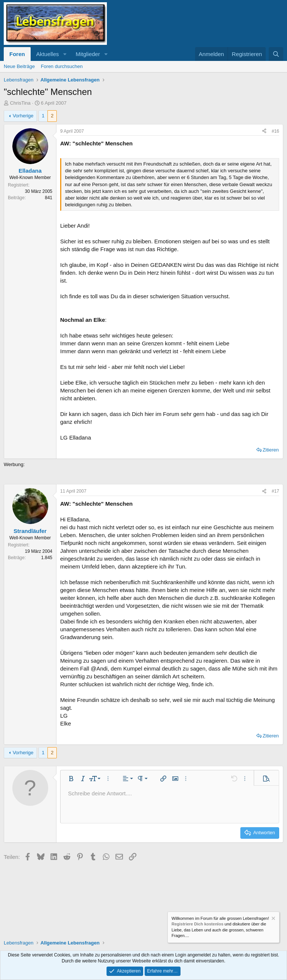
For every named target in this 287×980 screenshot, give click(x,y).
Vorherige (23, 116)
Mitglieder (88, 54)
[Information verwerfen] (273, 919)
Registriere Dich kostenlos (197, 924)
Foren (17, 54)
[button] (65, 54)
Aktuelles (48, 54)
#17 (275, 491)
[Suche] (276, 54)
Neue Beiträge (19, 66)
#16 (275, 131)
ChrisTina (20, 103)
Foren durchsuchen (62, 66)
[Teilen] (264, 131)
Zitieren (271, 450)
